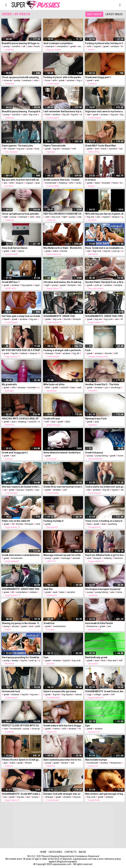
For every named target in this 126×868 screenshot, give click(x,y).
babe (97, 183)
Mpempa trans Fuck (96, 419)
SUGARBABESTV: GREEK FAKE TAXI (21, 589)
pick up (116, 251)
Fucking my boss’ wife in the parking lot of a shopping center (63, 77)
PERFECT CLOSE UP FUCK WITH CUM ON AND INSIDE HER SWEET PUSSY (22, 726)
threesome (92, 626)
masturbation (59, 626)
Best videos (94, 14)
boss (48, 80)
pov (107, 387)
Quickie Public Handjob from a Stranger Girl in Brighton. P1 (105, 282)
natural (78, 694)
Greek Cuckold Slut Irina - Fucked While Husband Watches (63, 180)
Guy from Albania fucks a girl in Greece (105, 555)
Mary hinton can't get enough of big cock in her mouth (105, 794)
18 (13, 524)
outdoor (39, 524)
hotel (48, 115)
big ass (80, 80)
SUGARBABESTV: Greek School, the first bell (105, 691)
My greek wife (9, 384)
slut (89, 115)
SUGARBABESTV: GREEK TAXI (59, 316)
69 (5, 149)
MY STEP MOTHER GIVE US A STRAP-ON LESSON (22, 350)
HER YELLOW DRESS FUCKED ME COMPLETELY (63, 214)
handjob (118, 285)
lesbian (24, 353)
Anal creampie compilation (58, 43)
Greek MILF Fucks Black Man (101, 146)
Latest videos (114, 14)
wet (73, 763)
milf (74, 149)
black (104, 149)
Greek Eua (49, 623)
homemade (40, 46)
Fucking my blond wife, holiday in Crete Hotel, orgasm (105, 43)
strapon (20, 183)
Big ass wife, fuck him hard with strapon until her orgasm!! (22, 180)
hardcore (118, 558)
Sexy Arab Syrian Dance (15, 248)
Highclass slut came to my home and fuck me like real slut (105, 111)
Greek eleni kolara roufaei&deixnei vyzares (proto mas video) (22, 555)
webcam (81, 387)
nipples (38, 285)
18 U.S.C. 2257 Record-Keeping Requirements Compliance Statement (63, 856)
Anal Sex (48, 589)
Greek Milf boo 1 (11, 282)
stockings (116, 387)
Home (43, 852)
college (97, 694)
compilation (62, 46)
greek (73, 46)
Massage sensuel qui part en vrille (62, 555)
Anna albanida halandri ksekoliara (62, 453)
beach (7, 319)
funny (115, 183)
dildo (48, 387)
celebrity (108, 558)
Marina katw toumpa (96, 760)
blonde (64, 251)
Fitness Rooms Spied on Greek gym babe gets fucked (22, 760)
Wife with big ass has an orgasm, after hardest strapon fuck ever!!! (105, 214)
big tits (75, 115)
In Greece (90, 180)
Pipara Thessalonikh (55, 146)
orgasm (97, 46)
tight (6, 217)
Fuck (88, 350)
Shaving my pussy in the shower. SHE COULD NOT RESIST (22, 623)
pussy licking (101, 456)
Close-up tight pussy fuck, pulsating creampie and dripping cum (22, 214)
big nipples (27, 285)
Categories (55, 852)
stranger (49, 353)
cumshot (16, 46)
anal (97, 80)
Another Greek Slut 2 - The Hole (102, 384)
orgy (89, 694)
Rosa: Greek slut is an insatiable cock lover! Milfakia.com (105, 248)
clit (24, 46)
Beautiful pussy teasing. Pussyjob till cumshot (22, 111)
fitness (28, 763)
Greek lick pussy (94, 453)
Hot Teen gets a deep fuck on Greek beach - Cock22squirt (22, 316)
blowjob (66, 149)
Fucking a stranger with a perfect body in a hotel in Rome (63, 350)
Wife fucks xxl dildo (54, 384)
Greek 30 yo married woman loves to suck (63, 487)
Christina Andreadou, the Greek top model (63, 282)
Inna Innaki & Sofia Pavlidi (99, 623)
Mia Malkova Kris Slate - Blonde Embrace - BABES (63, 248)
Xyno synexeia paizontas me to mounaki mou (63, 760)
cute (30, 46)
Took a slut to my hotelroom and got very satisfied (105, 487)
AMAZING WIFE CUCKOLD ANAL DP (20, 419)
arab (14, 251)
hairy (73, 387)
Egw (87, 726)
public (38, 626)
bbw (103, 660)
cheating (63, 183)
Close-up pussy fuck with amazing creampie (22, 77)
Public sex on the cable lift (16, 521)
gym (6, 763)
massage (66, 558)
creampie (50, 46)
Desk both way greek (96, 657)
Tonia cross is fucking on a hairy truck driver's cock (105, 521)
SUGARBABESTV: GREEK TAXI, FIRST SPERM (105, 316)
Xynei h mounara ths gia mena (60, 691)
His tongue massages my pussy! (103, 589)
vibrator (65, 763)
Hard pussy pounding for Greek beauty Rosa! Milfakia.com (22, 657)
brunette (106, 183)
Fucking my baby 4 (53, 521)
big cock (33, 115)
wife (89, 46)
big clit (66, 115)
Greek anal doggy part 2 (15, 453)
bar (5, 797)
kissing (38, 149)
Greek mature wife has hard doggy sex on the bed (63, 726)
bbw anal (112, 660)
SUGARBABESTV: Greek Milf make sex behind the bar (22, 794)
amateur (82, 46)
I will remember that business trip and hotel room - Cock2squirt (63, 111)
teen (80, 285)
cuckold (79, 183)
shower (15, 626)
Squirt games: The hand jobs (17, 146)
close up (8, 80)
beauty (15, 660)
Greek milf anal (52, 419)
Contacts (71, 852)
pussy (7, 46)
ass (5, 183)
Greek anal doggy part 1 (98, 77)
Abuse (82, 852)
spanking (112, 524)
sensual (76, 558)
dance (21, 251)
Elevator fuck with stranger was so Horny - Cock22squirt (63, 794)
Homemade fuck (11, 691)
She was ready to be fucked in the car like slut (22, 487)
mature (56, 729)
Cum (46, 657)
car (5, 490)
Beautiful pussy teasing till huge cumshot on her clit (22, 43)
